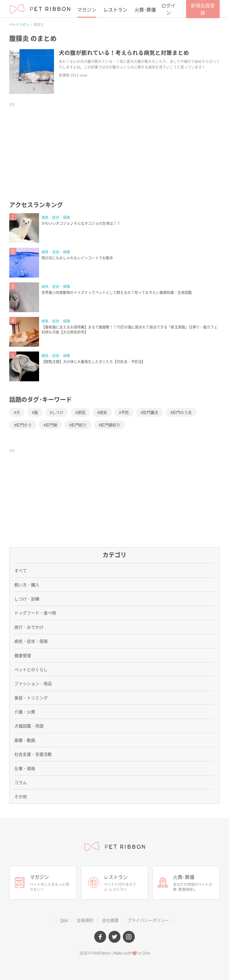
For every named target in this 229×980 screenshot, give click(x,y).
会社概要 (110, 920)
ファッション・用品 (33, 683)
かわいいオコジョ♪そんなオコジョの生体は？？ (81, 223)
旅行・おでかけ (29, 627)
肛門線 (51, 425)
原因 (81, 412)
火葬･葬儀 (145, 10)
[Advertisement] (54, 148)
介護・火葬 (25, 712)
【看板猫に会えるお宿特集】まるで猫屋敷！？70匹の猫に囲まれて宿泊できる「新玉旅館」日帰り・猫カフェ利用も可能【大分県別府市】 (129, 330)
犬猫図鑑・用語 (29, 726)
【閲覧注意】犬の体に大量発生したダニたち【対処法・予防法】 (93, 362)
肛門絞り (79, 425)
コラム (21, 782)
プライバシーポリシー (148, 920)
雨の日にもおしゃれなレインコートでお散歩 (77, 258)
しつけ (58, 412)
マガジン (87, 10)
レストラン (115, 10)
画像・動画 (25, 740)
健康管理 (23, 655)
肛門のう (24, 425)
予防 (125, 412)
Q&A (64, 920)
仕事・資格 (25, 768)
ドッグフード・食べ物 (35, 613)
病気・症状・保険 (56, 217)
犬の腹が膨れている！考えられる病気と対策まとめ (124, 52)
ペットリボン (19, 25)
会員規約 (85, 920)
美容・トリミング (31, 698)
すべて (21, 570)
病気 (103, 412)
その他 (21, 796)
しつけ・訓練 (27, 599)
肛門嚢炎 (151, 412)
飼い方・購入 (27, 585)
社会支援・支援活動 (33, 754)
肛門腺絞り (110, 425)
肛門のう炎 (182, 412)
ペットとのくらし (31, 669)
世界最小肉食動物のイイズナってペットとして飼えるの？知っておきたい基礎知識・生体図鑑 (117, 292)
